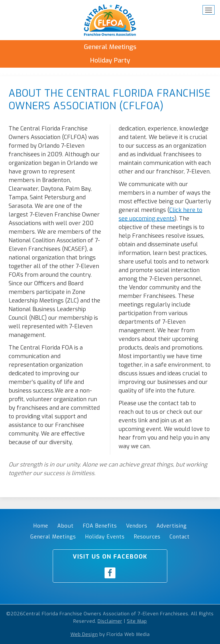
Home (41, 526)
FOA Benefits (100, 526)
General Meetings (110, 47)
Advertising (172, 526)
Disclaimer (110, 621)
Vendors (137, 526)
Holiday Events (105, 537)
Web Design (84, 634)
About (65, 526)
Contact (180, 537)
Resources (147, 537)
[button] (209, 10)
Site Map (137, 621)
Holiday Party (110, 60)
